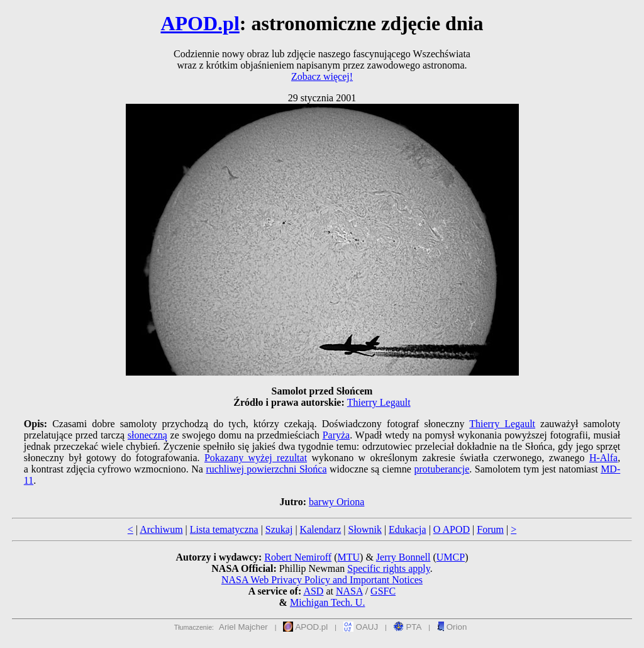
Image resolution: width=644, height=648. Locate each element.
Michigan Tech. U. (327, 602)
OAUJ (361, 627)
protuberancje (441, 469)
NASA (349, 591)
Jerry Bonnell (403, 557)
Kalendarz (321, 529)
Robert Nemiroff (298, 557)
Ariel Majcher (243, 627)
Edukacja (408, 529)
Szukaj (279, 529)
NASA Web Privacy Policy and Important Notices (322, 580)
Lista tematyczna (224, 529)
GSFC (383, 591)
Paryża (336, 435)
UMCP (451, 557)
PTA (408, 627)
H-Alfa (603, 458)
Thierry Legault (379, 402)
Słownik (365, 529)
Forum (490, 529)
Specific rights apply (388, 568)
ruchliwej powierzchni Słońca (266, 469)
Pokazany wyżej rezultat (256, 458)
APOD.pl (200, 23)
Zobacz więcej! (322, 76)
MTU (348, 557)
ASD (313, 591)
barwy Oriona (336, 502)
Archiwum (161, 529)
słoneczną (147, 435)
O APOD (452, 529)
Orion (452, 627)
